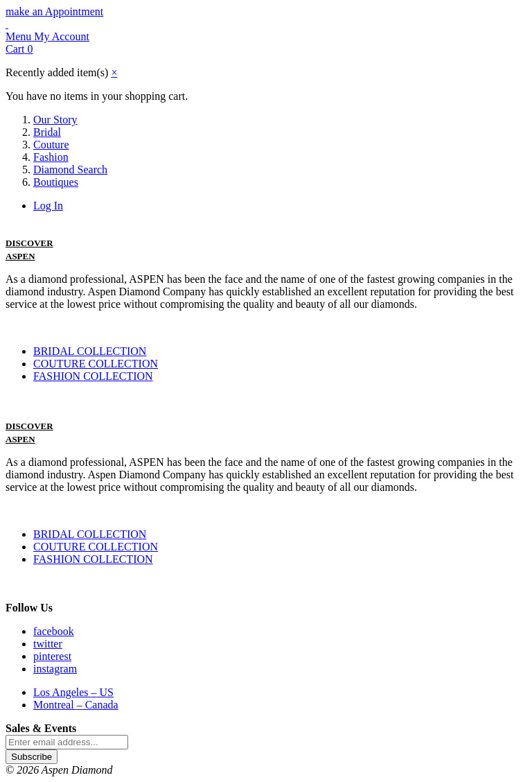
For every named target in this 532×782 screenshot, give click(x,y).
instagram (55, 669)
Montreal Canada (76, 705)
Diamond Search (70, 170)
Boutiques (56, 182)
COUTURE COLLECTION (96, 364)
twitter (48, 644)
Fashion (51, 157)
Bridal (47, 132)
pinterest (52, 656)
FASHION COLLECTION (93, 376)
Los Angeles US (73, 692)
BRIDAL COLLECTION (90, 351)
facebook (54, 631)
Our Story (55, 120)
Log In (48, 206)
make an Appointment (54, 11)
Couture (51, 145)
